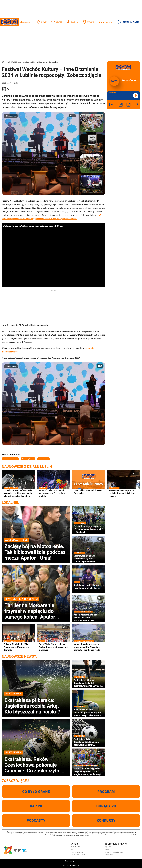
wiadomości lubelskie (10, 459)
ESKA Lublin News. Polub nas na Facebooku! (88, 492)
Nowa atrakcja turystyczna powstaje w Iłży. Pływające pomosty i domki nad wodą (89, 647)
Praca (73, 849)
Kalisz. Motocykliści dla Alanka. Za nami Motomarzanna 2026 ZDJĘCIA (89, 618)
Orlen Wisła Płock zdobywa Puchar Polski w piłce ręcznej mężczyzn (53, 647)
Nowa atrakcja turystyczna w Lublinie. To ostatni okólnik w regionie (124, 493)
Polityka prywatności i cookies (114, 852)
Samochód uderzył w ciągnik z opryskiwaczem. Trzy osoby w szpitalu (53, 493)
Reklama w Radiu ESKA (78, 855)
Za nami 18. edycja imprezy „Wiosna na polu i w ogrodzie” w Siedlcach (89, 529)
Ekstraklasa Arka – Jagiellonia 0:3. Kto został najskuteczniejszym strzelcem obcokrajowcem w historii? (89, 742)
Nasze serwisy (71, 861)
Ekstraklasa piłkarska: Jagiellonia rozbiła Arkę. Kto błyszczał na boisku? (36, 703)
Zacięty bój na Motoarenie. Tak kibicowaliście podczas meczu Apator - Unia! (36, 549)
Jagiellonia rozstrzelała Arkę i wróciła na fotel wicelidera (89, 587)
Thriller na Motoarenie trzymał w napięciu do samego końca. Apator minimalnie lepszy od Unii (36, 608)
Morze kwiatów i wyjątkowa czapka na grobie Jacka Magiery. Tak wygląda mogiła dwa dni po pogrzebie (89, 771)
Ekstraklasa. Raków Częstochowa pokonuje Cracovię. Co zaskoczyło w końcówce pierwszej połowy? (36, 762)
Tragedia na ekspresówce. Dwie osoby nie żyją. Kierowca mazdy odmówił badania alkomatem (18, 493)
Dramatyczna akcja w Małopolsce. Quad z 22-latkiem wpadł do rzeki (89, 559)
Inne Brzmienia (43, 459)
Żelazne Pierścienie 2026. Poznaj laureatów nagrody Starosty (18, 647)
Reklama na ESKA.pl (77, 852)
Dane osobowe (109, 855)
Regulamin (108, 847)
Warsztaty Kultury (28, 459)
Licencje (107, 849)
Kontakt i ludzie (76, 847)
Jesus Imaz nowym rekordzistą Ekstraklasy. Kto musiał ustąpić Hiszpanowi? (89, 712)
